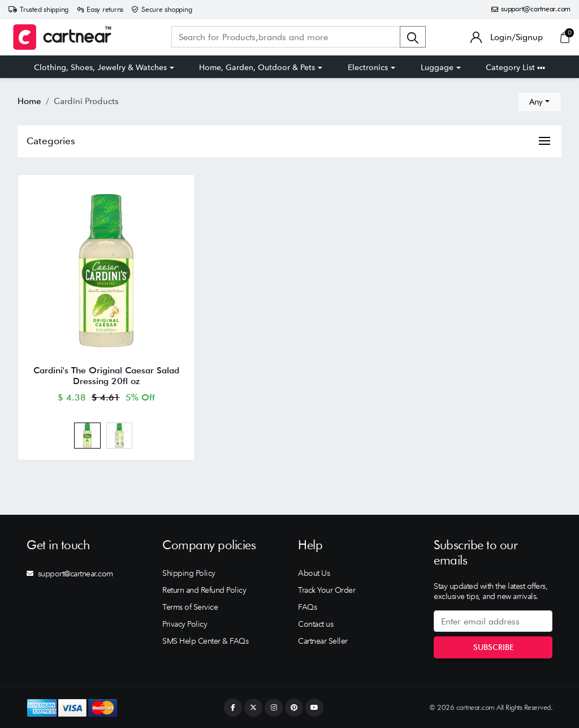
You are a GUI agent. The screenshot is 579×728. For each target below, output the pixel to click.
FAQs (307, 607)
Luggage (437, 67)
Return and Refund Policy (204, 590)
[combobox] (539, 102)
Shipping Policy (189, 573)
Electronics (368, 67)
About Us (314, 573)
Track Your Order (327, 590)
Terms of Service (190, 607)
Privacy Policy (185, 624)
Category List (515, 67)
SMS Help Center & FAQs (205, 641)
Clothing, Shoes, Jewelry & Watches (100, 67)
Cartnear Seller (323, 641)
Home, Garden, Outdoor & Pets (257, 67)
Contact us (316, 624)
